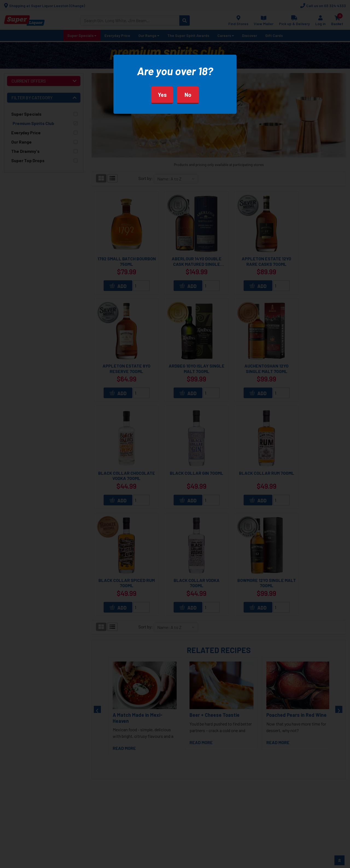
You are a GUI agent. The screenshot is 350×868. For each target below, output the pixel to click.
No (188, 95)
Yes (162, 95)
